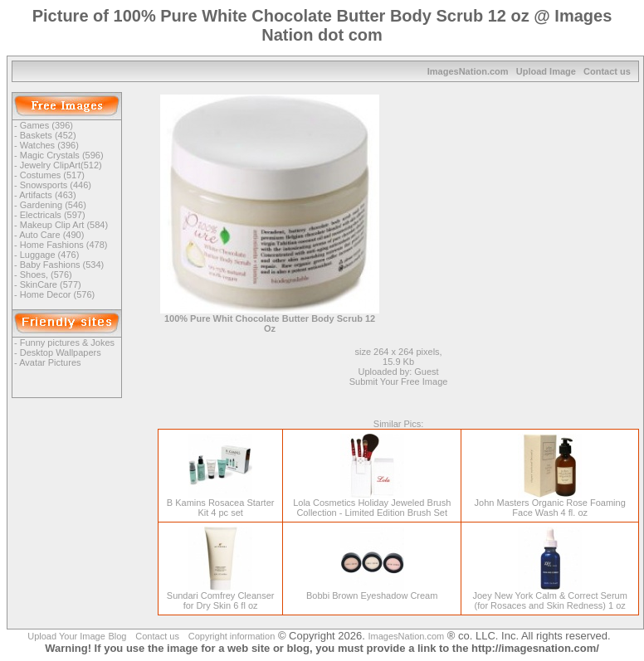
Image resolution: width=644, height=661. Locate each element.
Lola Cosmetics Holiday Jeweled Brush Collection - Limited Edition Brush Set (372, 503)
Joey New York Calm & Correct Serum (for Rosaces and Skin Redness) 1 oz (549, 596)
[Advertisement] (526, 198)
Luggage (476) (50, 255)
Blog (117, 636)
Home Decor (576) (57, 294)
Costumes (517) (52, 175)
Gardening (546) (53, 205)
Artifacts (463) (47, 195)
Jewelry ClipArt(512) (61, 165)
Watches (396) (49, 145)
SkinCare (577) (51, 284)
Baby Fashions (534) (62, 265)
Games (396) (46, 125)
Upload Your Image (66, 636)
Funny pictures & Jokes (67, 343)
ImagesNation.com (468, 71)
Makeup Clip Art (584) (64, 225)
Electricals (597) (53, 215)
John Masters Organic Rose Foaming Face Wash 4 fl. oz (550, 503)
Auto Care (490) (51, 235)
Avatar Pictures (50, 362)
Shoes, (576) (46, 275)
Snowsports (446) (56, 185)
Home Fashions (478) (64, 245)
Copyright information (232, 636)
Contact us (607, 71)
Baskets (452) (48, 135)
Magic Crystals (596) (62, 155)
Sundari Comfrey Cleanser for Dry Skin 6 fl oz (221, 596)
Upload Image (546, 71)
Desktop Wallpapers (61, 352)
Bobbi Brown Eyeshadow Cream (372, 591)
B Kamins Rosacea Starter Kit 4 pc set (221, 503)
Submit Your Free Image (399, 382)
